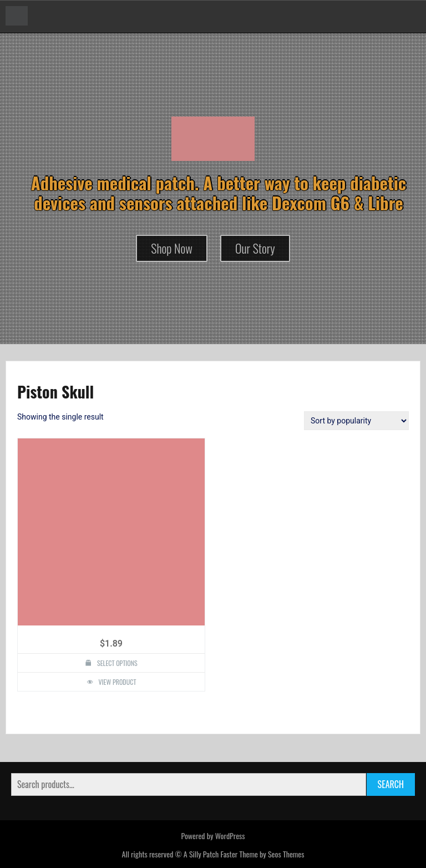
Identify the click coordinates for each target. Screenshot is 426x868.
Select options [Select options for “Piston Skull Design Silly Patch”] (117, 663)
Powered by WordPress (213, 836)
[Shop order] (356, 421)
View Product (118, 682)
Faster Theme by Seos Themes (262, 854)
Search (391, 784)
